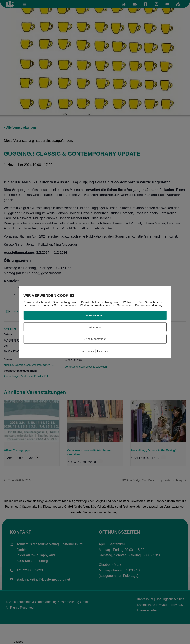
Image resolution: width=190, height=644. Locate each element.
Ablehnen (95, 327)
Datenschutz (88, 351)
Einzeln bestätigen (95, 339)
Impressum (103, 351)
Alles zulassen (95, 315)
